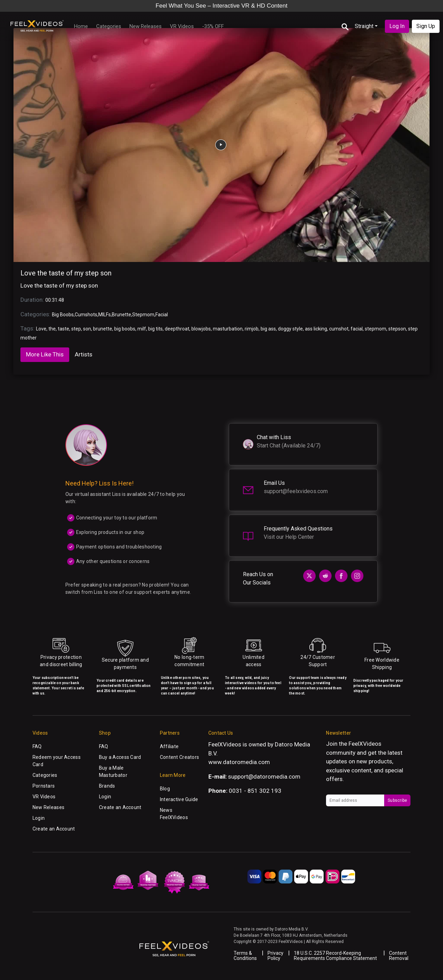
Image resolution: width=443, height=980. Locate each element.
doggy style (290, 329)
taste (64, 329)
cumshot (339, 329)
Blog (165, 789)
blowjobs (201, 329)
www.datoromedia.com (239, 762)
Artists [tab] (84, 354)
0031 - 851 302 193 (255, 791)
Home (81, 26)
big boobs (125, 329)
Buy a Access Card (120, 757)
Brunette (121, 315)
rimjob (252, 329)
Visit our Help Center (289, 537)
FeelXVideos (365, 744)
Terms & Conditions (245, 956)
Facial (162, 315)
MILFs (105, 315)
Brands (107, 786)
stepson (397, 329)
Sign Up (426, 26)
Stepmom (143, 315)
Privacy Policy (275, 956)
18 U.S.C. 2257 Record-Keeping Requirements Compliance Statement (335, 956)
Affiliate (169, 746)
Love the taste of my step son (66, 273)
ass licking (316, 329)
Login (39, 818)
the (52, 329)
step (76, 329)
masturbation (228, 329)
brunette (103, 329)
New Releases (146, 26)
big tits (155, 329)
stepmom (376, 329)
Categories (109, 26)
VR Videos (182, 26)
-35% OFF (213, 26)
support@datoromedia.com (264, 777)
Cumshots (86, 315)
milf (142, 329)
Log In (397, 26)
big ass (268, 329)
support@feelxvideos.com (296, 491)
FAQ (37, 746)
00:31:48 (55, 300)
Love (41, 329)
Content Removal (399, 956)
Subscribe (397, 800)
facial (357, 329)
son (87, 329)
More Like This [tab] (45, 354)
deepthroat (177, 329)
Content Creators (179, 757)
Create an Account (54, 829)
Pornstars (44, 786)
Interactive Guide (179, 799)
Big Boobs (63, 315)
